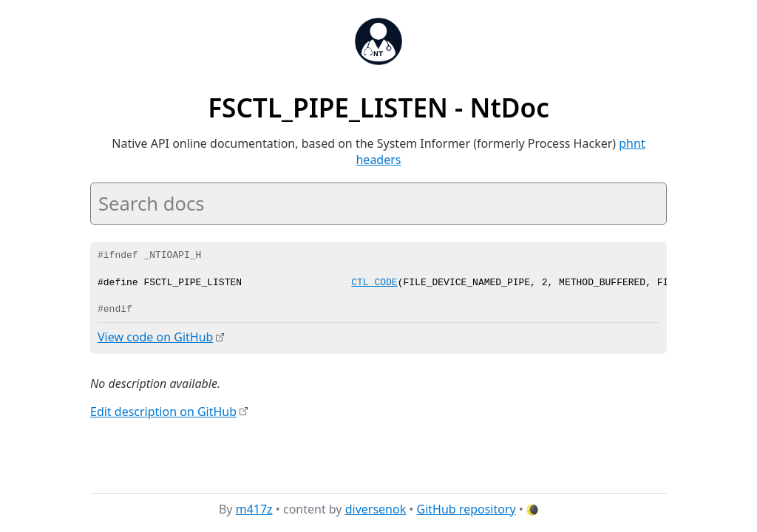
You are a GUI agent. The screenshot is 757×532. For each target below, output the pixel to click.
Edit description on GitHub (163, 411)
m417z (254, 509)
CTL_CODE (374, 283)
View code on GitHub (155, 337)
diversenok (376, 509)
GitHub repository (466, 509)
